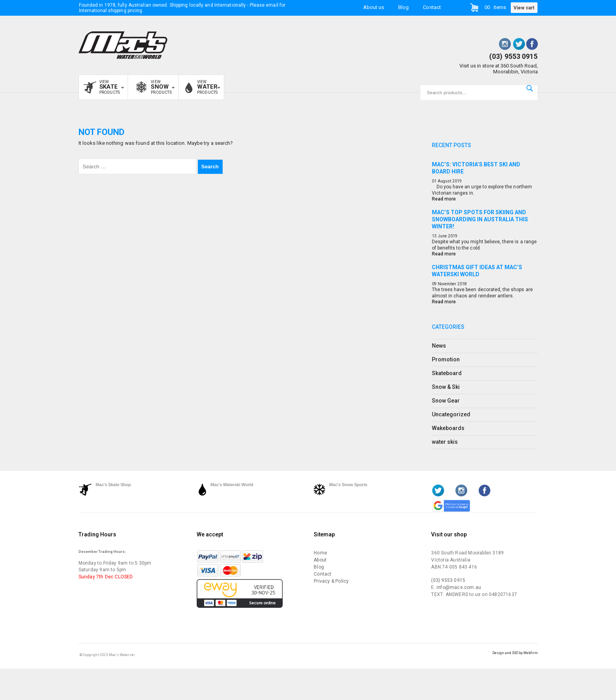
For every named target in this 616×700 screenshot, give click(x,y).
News (439, 346)
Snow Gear (446, 401)
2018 (462, 284)
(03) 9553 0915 (513, 56)
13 (434, 236)
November (447, 284)
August (444, 181)
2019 (457, 181)
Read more (444, 199)
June (442, 236)
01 (434, 181)
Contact (432, 7)
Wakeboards (448, 428)
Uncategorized (451, 414)
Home (320, 553)
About (320, 560)
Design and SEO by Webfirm (515, 653)
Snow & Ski (446, 387)
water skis (445, 442)
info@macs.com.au (459, 587)
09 (434, 284)
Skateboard (447, 373)
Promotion (446, 359)
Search (530, 88)
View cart (524, 8)
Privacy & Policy (331, 581)
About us (374, 7)
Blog (403, 7)
